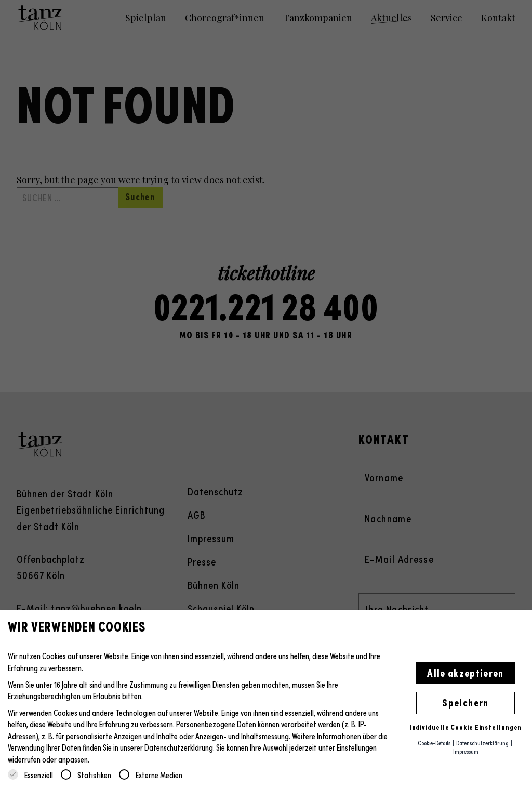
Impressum (466, 751)
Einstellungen (357, 747)
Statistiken (86, 775)
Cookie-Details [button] (435, 743)
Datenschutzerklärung (179, 747)
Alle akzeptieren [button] (465, 672)
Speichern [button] (465, 702)
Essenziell (30, 775)
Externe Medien (151, 775)
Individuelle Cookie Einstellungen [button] (466, 727)
